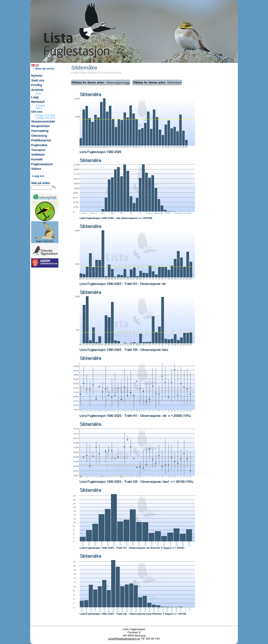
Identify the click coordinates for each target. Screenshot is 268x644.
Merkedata (157, 82)
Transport (38, 150)
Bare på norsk (43, 69)
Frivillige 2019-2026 (45, 115)
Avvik (38, 94)
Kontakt (37, 159)
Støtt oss (38, 80)
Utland (39, 108)
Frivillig (37, 85)
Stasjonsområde (43, 121)
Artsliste (37, 90)
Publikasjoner (41, 140)
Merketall (38, 102)
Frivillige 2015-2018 (45, 118)
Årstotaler (40, 106)
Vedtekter (38, 155)
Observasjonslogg (101, 82)
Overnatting (40, 131)
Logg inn (38, 176)
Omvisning (39, 136)
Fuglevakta (39, 145)
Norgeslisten (41, 126)
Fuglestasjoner (42, 164)
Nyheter (37, 76)
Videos (36, 169)
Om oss (37, 112)
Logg (35, 97)
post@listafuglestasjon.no (124, 639)
